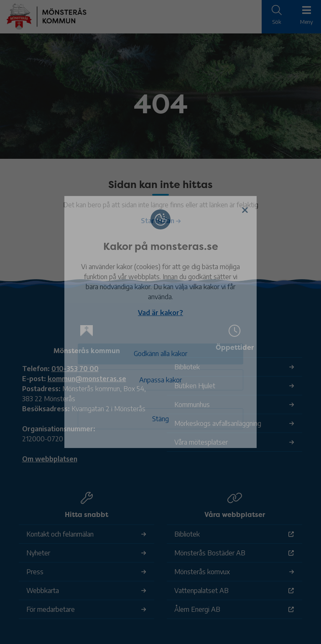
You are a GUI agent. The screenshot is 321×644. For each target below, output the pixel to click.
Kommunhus (192, 405)
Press (35, 572)
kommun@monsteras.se (87, 379)
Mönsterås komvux (202, 572)
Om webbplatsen (50, 459)
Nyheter (38, 553)
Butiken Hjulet (195, 386)
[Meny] (306, 16)
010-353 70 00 (75, 369)
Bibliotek (187, 367)
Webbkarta (43, 591)
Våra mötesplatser (201, 442)
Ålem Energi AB (197, 609)
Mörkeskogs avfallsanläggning (218, 423)
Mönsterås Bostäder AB (210, 553)
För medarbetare (51, 609)
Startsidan (158, 221)
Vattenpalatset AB (201, 591)
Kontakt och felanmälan (60, 534)
